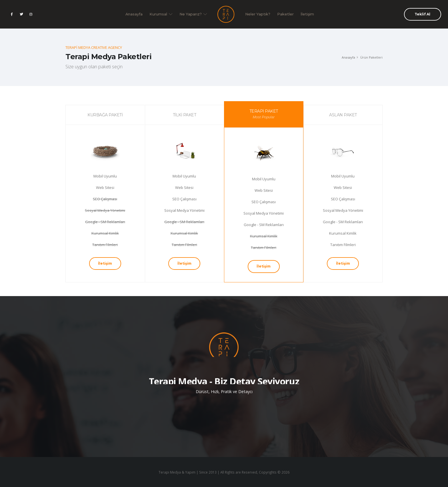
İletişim (307, 14)
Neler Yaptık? (258, 14)
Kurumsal (161, 14)
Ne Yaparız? (193, 14)
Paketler (285, 14)
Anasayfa (134, 14)
